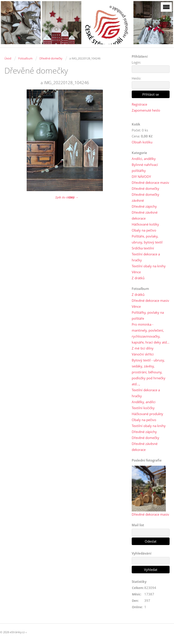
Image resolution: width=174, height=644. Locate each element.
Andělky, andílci (144, 402)
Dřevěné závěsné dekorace (145, 215)
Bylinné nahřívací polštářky (145, 168)
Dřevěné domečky (51, 58)
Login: (136, 62)
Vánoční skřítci (143, 354)
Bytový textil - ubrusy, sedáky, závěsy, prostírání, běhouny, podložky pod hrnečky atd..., (149, 372)
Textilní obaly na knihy (149, 266)
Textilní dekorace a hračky (146, 257)
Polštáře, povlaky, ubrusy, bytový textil (147, 239)
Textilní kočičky (143, 408)
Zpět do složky (65, 197)
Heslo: (136, 78)
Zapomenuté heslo (146, 110)
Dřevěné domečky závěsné (145, 197)
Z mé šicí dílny (143, 348)
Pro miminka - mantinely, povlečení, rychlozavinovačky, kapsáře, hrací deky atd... (151, 333)
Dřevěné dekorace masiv (150, 182)
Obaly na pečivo (144, 230)
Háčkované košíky (145, 224)
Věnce (136, 272)
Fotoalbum (25, 58)
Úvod (8, 58)
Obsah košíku (142, 142)
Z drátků (138, 278)
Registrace (139, 104)
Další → (73, 197)
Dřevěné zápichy (144, 206)
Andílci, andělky (144, 159)
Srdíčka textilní (143, 248)
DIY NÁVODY (141, 177)
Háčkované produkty (147, 414)
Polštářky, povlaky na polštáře (148, 315)
